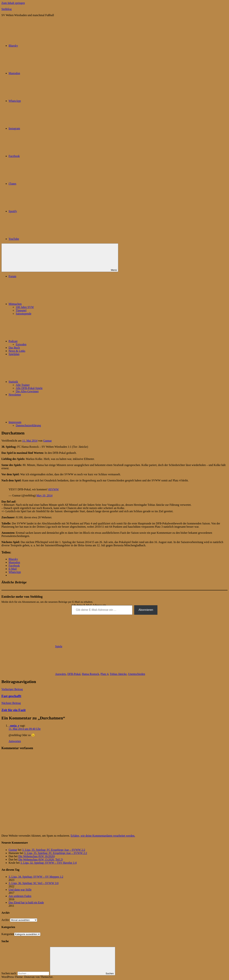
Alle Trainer (23, 385)
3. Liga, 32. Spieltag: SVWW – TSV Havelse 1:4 (48, 863)
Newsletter (15, 395)
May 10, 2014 (44, 495)
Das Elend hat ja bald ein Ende (26, 902)
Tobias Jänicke (118, 674)
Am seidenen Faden (20, 896)
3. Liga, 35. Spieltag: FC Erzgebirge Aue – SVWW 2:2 (54, 850)
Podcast (40, 341)
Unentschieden (137, 674)
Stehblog (7, 9)
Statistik (40, 382)
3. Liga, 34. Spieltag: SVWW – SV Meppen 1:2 (36, 877)
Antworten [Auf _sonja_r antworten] (15, 741)
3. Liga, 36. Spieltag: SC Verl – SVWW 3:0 (34, 883)
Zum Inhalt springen (13, 3)
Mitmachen (42, 304)
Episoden (21, 344)
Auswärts (60, 674)
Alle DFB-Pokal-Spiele (29, 388)
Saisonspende (24, 314)
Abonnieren (146, 610)
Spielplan (14, 354)
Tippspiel (21, 310)
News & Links (17, 351)
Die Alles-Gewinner (27, 391)
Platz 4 (104, 674)
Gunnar (47, 441)
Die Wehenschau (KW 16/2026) (37, 856)
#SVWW (54, 489)
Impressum (42, 422)
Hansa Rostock (90, 674)
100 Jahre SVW (25, 307)
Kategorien (8, 934)
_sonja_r (14, 726)
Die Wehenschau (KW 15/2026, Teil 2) (41, 859)
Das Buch (14, 348)
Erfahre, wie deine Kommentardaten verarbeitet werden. (103, 836)
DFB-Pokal (74, 674)
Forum (12, 276)
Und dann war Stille (20, 890)
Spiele (59, 646)
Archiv (5, 920)
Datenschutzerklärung (28, 425)
